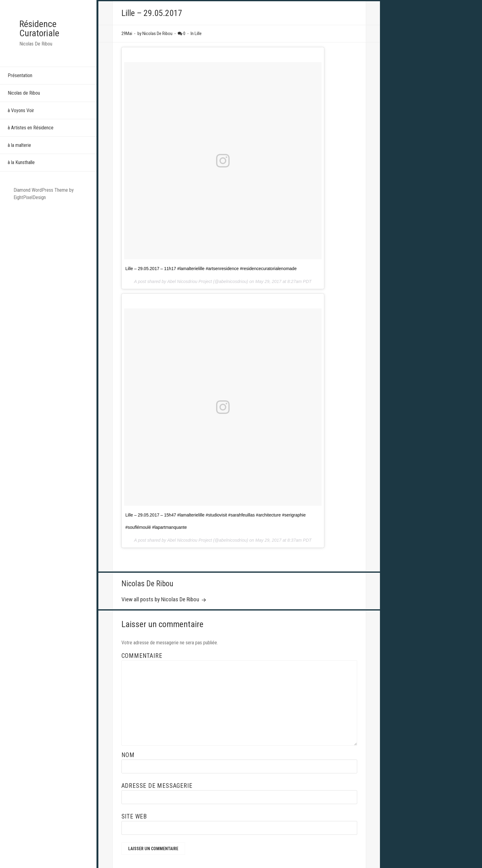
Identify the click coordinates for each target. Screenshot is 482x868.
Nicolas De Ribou (147, 584)
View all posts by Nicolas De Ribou (161, 599)
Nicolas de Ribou (24, 93)
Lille (198, 33)
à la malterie (19, 145)
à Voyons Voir (21, 110)
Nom (128, 755)
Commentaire (142, 656)
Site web (134, 816)
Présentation (20, 75)
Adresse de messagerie (157, 786)
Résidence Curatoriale (39, 28)
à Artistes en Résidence (31, 128)
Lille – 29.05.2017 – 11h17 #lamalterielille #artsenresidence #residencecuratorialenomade (211, 269)
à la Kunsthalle (21, 162)
